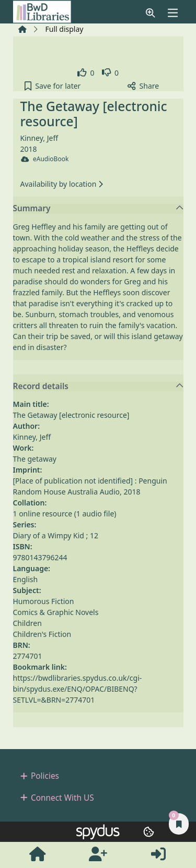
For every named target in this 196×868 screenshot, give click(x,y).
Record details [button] (99, 387)
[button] (151, 13)
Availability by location (62, 184)
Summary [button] (99, 209)
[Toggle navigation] (172, 13)
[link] (86, 73)
